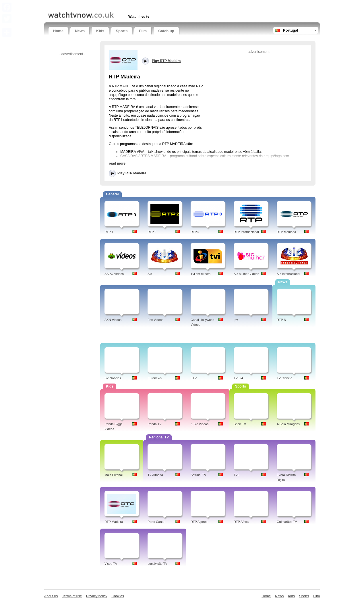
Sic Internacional (288, 274)
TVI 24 (238, 378)
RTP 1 (109, 232)
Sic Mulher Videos (246, 274)
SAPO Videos (114, 274)
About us (51, 596)
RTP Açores (199, 522)
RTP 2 (152, 232)
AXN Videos (113, 320)
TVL (237, 475)
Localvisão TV (157, 564)
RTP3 (195, 232)
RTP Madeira (114, 522)
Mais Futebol (114, 475)
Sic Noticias (113, 378)
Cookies (118, 596)
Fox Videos (155, 320)
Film (143, 31)
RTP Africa (241, 522)
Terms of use (72, 596)
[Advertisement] (116, 5)
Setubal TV (198, 475)
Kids (100, 31)
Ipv (236, 320)
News (80, 31)
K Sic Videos (200, 424)
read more (117, 163)
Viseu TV (111, 564)
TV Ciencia (284, 378)
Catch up (166, 31)
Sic (150, 274)
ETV (194, 378)
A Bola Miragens (288, 424)
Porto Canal (156, 522)
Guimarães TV (287, 522)
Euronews (155, 378)
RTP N (281, 320)
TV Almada (155, 475)
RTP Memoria (286, 232)
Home (58, 31)
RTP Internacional (246, 232)
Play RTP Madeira (132, 173)
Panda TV (155, 424)
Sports (122, 31)
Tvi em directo (201, 274)
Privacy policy (97, 596)
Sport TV (240, 424)
